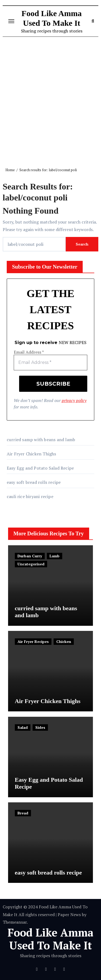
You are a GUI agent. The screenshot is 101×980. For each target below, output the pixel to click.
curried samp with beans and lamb (41, 440)
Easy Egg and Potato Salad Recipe (40, 468)
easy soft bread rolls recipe (34, 482)
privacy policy (74, 400)
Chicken (64, 641)
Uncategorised (31, 564)
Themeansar (15, 922)
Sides (40, 727)
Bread (23, 813)
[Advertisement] (50, 98)
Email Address (29, 352)
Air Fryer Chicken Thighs (32, 454)
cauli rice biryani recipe (30, 496)
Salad (23, 727)
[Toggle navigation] (11, 21)
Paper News (69, 915)
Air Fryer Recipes (33, 641)
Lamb (55, 556)
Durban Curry (30, 556)
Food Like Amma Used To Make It (50, 939)
